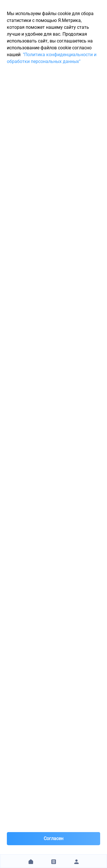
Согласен (53, 838)
